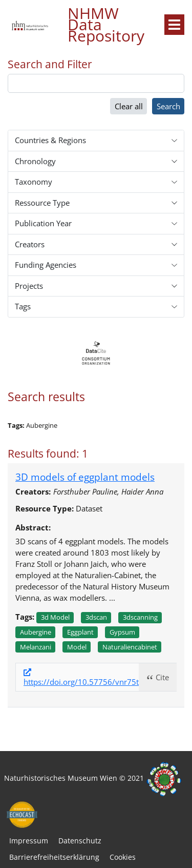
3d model (55, 617)
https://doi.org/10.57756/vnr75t (81, 682)
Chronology (35, 161)
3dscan (96, 617)
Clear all (129, 106)
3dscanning (140, 617)
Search (168, 106)
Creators (30, 244)
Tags (23, 306)
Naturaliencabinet (130, 647)
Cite (162, 677)
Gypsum (122, 632)
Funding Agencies (46, 265)
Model (77, 647)
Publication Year (43, 223)
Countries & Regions (50, 140)
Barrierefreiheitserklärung (54, 857)
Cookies (123, 857)
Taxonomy (34, 182)
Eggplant (80, 632)
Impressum (29, 841)
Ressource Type (42, 203)
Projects (29, 286)
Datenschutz (80, 841)
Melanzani (36, 647)
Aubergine (36, 632)
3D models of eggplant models (85, 477)
